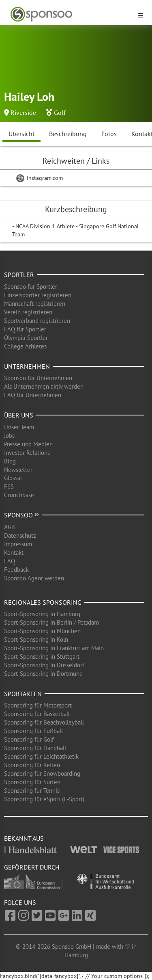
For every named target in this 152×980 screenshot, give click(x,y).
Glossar (13, 478)
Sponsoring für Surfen (32, 782)
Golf (60, 112)
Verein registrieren (28, 312)
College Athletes (25, 346)
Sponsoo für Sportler (31, 287)
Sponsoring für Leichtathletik (41, 756)
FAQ (10, 561)
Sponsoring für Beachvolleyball (44, 722)
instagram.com (40, 178)
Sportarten (23, 694)
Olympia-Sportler (26, 338)
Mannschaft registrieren (35, 304)
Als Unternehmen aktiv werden (44, 386)
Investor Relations (27, 453)
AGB (10, 527)
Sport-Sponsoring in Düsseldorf (44, 665)
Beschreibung (68, 134)
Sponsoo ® (21, 515)
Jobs (9, 436)
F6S (9, 486)
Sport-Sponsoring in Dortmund (43, 674)
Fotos (109, 134)
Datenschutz (20, 535)
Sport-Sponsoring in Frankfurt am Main (54, 648)
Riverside (23, 112)
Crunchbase (19, 495)
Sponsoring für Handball (35, 748)
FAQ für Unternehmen (33, 395)
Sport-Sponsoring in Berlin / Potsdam (51, 622)
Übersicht (21, 134)
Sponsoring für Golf (29, 739)
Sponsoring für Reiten (32, 765)
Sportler (19, 275)
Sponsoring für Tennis (32, 791)
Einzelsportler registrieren (38, 295)
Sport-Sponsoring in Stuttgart (42, 657)
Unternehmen (27, 366)
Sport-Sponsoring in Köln (36, 639)
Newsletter (18, 470)
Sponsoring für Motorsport (38, 705)
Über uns (19, 415)
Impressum (18, 544)
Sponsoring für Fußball (33, 731)
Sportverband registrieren (37, 321)
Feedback (16, 570)
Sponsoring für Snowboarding (42, 773)
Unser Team (19, 427)
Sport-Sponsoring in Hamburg (42, 614)
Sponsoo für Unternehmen (38, 378)
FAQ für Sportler (25, 329)
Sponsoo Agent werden (34, 578)
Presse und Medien (28, 444)
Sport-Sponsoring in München (42, 631)
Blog (10, 461)
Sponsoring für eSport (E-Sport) (44, 799)
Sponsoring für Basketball (37, 714)
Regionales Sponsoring (43, 602)
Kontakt (14, 553)
